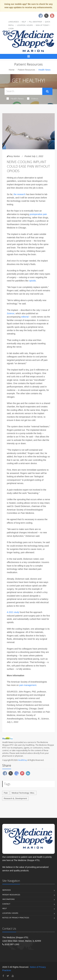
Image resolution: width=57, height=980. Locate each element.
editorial (25, 317)
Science (11, 313)
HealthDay (22, 760)
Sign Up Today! (42, 25)
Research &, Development (15, 798)
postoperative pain (38, 214)
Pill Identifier (35, 22)
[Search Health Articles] (23, 91)
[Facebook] (3, 976)
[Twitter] (8, 976)
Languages (14, 22)
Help (24, 22)
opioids (32, 281)
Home (12, 70)
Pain (6, 793)
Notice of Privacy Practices (16, 918)
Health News (15, 98)
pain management (28, 685)
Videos (33, 98)
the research (19, 194)
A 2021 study (13, 612)
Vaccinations (8, 899)
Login (11, 29)
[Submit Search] (47, 91)
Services (6, 890)
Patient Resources (26, 70)
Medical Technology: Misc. (23, 793)
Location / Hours (25, 25)
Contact (6, 904)
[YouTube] (13, 976)
